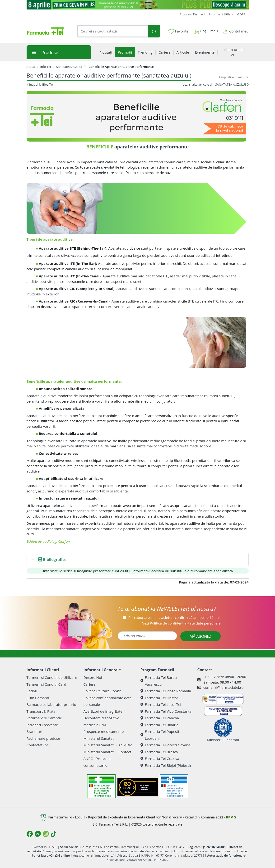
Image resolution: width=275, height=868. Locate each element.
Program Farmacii (192, 14)
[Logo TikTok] (54, 834)
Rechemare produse (43, 738)
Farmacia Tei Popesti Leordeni (160, 735)
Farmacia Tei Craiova (160, 758)
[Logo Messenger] (38, 834)
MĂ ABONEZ (200, 636)
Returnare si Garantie (44, 718)
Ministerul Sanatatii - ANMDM (108, 745)
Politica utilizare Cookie (103, 691)
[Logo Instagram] (46, 834)
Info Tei (45, 67)
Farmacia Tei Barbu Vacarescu (159, 681)
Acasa (31, 67)
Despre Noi (93, 677)
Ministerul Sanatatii (100, 738)
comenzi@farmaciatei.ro (224, 687)
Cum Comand (38, 698)
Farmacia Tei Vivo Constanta (166, 711)
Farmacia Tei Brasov (159, 752)
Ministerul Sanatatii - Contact (107, 752)
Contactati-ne (38, 745)
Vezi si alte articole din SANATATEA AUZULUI (215, 84)
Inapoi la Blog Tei (40, 84)
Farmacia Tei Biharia (159, 725)
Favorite (178, 31)
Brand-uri (34, 731)
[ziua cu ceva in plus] (138, 5)
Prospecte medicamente (104, 731)
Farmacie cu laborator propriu (51, 704)
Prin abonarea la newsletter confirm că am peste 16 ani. (174, 617)
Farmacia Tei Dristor (159, 698)
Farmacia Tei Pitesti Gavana (165, 745)
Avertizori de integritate (103, 711)
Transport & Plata (41, 711)
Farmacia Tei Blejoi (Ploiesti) (166, 765)
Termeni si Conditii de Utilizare (52, 677)
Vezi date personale (181, 623)
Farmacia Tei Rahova (160, 718)
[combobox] (113, 31)
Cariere (90, 684)
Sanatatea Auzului (69, 67)
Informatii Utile (220, 14)
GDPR (242, 14)
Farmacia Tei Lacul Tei (161, 704)
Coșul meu (206, 30)
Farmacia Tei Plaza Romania (166, 691)
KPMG (231, 817)
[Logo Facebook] (30, 834)
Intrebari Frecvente (42, 725)
